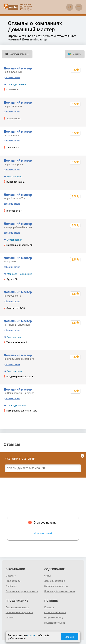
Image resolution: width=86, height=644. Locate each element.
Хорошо (71, 637)
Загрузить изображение (56, 586)
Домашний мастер (18, 68)
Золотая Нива (15, 177)
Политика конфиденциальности (22, 591)
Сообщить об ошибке (55, 612)
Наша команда (13, 581)
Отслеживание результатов (19, 612)
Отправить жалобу (54, 618)
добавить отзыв (12, 78)
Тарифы (10, 618)
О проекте (11, 576)
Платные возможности (17, 607)
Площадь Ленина (16, 84)
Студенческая (15, 240)
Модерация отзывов (55, 623)
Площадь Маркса (17, 405)
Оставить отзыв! (43, 533)
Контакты (49, 607)
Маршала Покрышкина (20, 274)
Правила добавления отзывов (60, 591)
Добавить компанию (55, 581)
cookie (30, 635)
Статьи (48, 576)
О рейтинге (11, 586)
